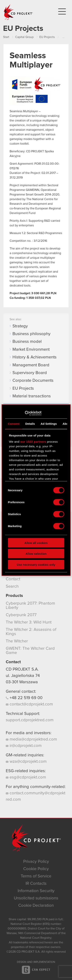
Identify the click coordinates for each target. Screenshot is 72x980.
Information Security (36, 891)
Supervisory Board (30, 373)
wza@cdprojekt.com (26, 762)
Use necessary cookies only (36, 564)
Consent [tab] (14, 424)
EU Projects (23, 388)
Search (12, 586)
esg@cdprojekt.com (26, 777)
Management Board (31, 365)
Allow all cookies (36, 543)
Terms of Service (36, 876)
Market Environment (31, 350)
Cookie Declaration (36, 906)
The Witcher (17, 641)
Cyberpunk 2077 (21, 615)
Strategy (20, 326)
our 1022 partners (33, 441)
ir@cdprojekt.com (24, 746)
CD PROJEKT (18, 12)
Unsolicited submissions (36, 898)
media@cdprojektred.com (31, 739)
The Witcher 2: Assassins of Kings (31, 632)
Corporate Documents (33, 381)
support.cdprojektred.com (30, 720)
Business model (27, 342)
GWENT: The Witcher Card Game (30, 651)
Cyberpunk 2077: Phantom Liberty (30, 606)
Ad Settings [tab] (49, 424)
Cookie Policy (36, 869)
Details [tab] (30, 424)
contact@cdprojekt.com (29, 704)
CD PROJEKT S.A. (22, 669)
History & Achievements (34, 357)
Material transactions (32, 396)
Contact (13, 579)
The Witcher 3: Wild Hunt (29, 622)
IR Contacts (36, 884)
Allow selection (36, 554)
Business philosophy (31, 334)
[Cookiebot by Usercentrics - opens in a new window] (25, 413)
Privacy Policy (36, 862)
